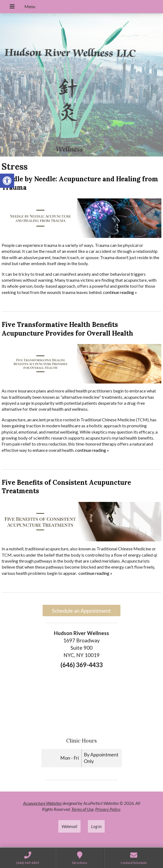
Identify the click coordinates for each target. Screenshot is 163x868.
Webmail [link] (69, 826)
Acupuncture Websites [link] (42, 803)
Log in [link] (96, 826)
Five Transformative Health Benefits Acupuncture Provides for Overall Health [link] (67, 329)
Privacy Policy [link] (108, 809)
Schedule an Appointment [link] (81, 611)
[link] (7, 181)
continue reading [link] (120, 292)
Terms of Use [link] (82, 809)
